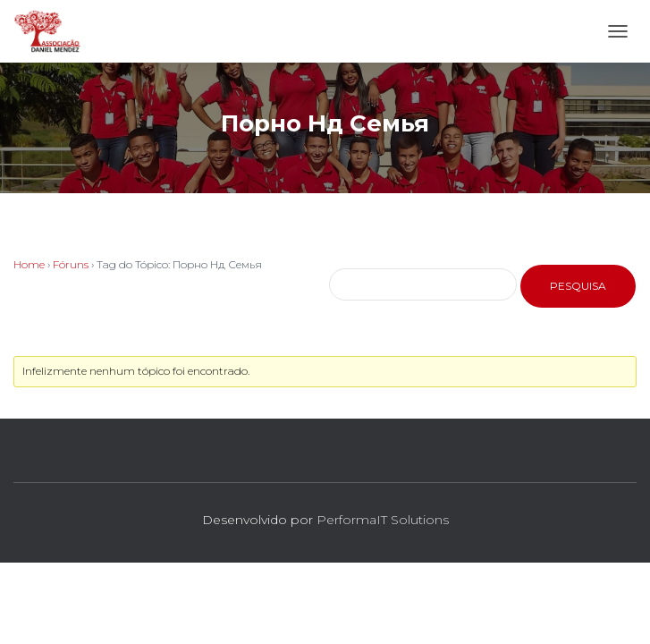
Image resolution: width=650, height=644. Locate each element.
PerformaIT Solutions (383, 520)
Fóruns (71, 264)
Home (29, 264)
